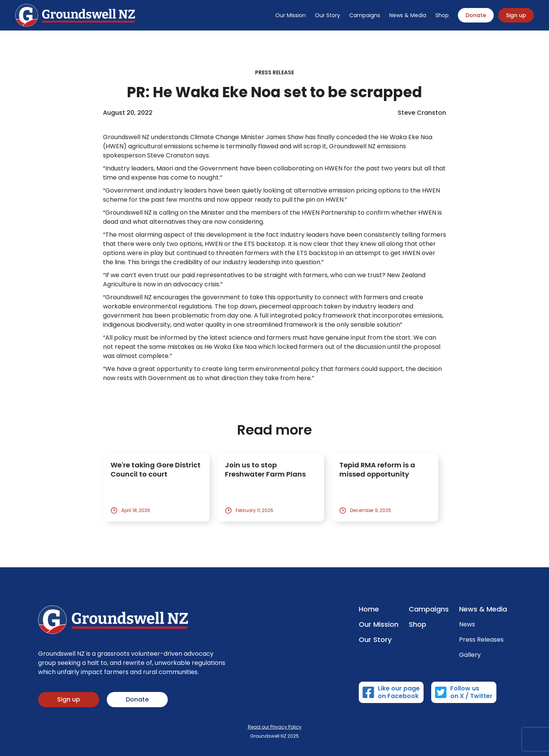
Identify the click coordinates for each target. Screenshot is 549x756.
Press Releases (481, 640)
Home (369, 609)
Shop (442, 15)
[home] (75, 15)
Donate (476, 15)
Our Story (327, 15)
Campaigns (365, 15)
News (467, 624)
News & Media (408, 15)
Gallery (470, 655)
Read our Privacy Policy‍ (275, 727)
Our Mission (291, 15)
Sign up (516, 15)
